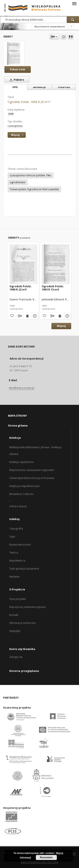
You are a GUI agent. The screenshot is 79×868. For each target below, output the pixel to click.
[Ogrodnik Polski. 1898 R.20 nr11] (14, 53)
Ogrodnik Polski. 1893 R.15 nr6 (53, 288)
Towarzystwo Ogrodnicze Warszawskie (34, 189)
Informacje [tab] (39, 87)
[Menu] (74, 3)
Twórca (14, 553)
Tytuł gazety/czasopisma (24, 569)
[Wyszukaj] (73, 20)
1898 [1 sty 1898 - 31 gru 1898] (11, 114)
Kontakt (14, 615)
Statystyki (15, 631)
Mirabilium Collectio (21, 494)
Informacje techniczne (23, 623)
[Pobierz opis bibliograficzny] (19, 316)
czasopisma (15, 126)
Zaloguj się (16, 657)
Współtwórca (17, 561)
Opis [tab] (15, 87)
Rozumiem (46, 857)
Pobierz (16, 80)
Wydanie (15, 577)
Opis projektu (18, 599)
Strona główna (18, 426)
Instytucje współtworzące (25, 486)
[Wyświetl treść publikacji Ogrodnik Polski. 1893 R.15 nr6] (60, 316)
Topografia (16, 529)
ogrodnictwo (18, 182)
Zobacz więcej (18, 506)
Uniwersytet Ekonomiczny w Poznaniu (32, 478)
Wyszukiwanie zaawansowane (50, 27)
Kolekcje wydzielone (21, 462)
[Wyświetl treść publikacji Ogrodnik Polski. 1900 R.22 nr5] (27, 316)
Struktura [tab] (64, 87)
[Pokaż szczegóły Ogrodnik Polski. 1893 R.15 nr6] (67, 316)
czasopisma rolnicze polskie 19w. (31, 175)
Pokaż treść (18, 69)
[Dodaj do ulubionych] (64, 37)
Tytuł (12, 537)
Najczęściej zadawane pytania (27, 607)
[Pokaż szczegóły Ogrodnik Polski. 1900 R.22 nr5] (34, 316)
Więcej (61, 326)
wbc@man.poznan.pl (22, 388)
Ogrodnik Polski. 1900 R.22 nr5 (21, 288)
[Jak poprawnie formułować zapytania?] (72, 27)
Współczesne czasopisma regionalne (32, 470)
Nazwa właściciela (20, 545)
